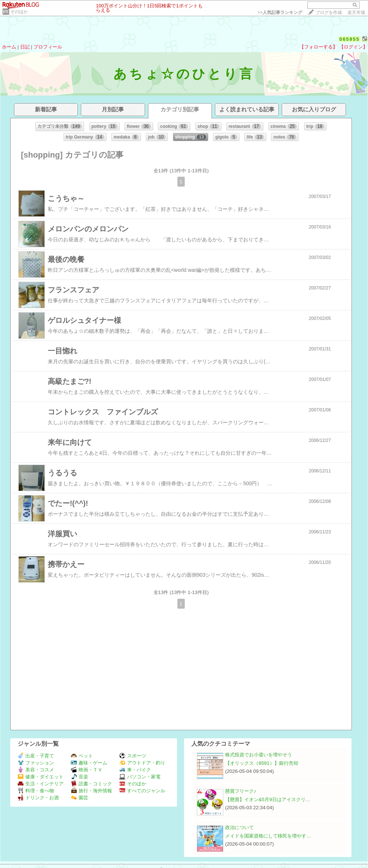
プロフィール (48, 47)
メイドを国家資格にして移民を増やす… (268, 836)
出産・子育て (36, 756)
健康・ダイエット (41, 777)
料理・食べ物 (36, 791)
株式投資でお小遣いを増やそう (259, 755)
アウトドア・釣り (142, 763)
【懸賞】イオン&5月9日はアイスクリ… (268, 799)
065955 (349, 39)
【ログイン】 (353, 47)
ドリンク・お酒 (38, 798)
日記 (25, 47)
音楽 (80, 777)
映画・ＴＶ (87, 770)
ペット (82, 756)
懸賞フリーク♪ (241, 791)
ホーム (9, 47)
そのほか (19, 12)
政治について (239, 827)
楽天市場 (356, 12)
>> (280, 12)
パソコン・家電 (140, 777)
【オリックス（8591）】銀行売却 (262, 763)
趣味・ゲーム (89, 763)
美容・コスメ (36, 770)
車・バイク (135, 770)
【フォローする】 (318, 47)
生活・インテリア (41, 784)
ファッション (36, 763)
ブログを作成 (329, 12)
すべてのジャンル (142, 791)
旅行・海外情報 (91, 791)
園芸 (80, 798)
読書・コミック (91, 784)
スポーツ (133, 756)
